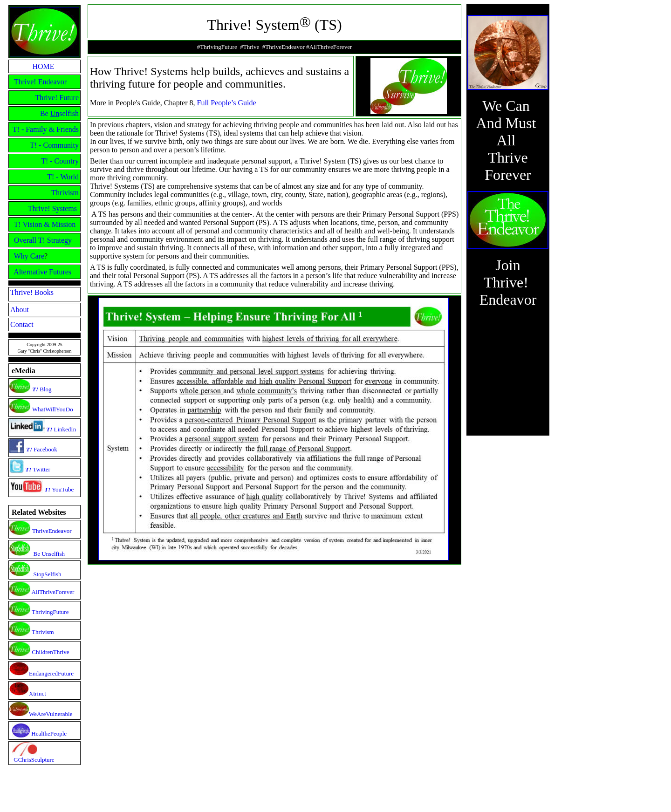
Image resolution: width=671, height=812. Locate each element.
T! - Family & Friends (46, 129)
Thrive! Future (57, 98)
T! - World (63, 177)
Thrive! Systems (52, 208)
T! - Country (60, 161)
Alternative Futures (42, 272)
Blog (45, 389)
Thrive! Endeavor (40, 82)
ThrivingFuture (50, 612)
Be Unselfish (49, 554)
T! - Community (54, 145)
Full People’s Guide (227, 103)
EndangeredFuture (51, 673)
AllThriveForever (53, 592)
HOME (43, 66)
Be (45, 113)
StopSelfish (48, 574)
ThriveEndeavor (52, 531)
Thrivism (65, 193)
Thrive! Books (32, 292)
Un (55, 113)
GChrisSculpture (34, 760)
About (20, 310)
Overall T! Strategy (43, 240)
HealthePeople (49, 734)
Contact (22, 324)
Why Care (29, 256)
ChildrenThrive (50, 652)
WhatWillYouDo (53, 409)
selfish (69, 113)
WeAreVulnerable (51, 714)
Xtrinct (38, 693)
